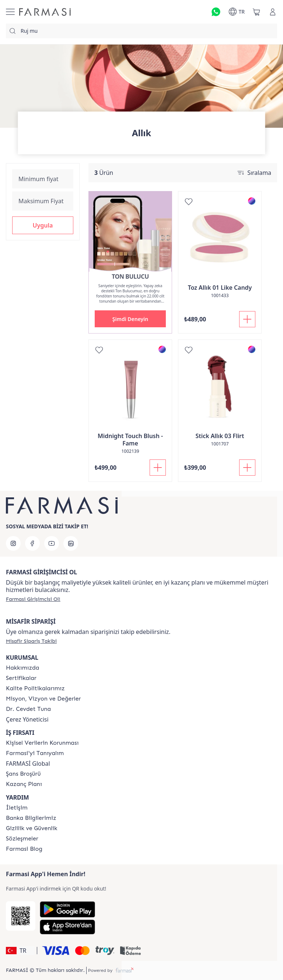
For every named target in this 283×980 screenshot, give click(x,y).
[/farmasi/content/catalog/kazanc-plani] (24, 784)
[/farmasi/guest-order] (31, 641)
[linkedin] (71, 543)
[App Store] (67, 927)
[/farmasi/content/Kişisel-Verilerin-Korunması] (42, 743)
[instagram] (13, 543)
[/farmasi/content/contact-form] (17, 808)
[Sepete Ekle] (247, 319)
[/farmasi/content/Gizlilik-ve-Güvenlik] (32, 828)
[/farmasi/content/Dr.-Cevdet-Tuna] (28, 709)
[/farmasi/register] (33, 599)
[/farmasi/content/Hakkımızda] (22, 668)
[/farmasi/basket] (256, 12)
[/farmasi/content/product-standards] (21, 678)
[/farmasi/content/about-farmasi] (35, 753)
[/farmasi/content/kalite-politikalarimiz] (35, 688)
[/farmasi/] (45, 12)
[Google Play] (67, 909)
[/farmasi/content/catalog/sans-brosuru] (23, 774)
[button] (43, 225)
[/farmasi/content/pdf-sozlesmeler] (22, 839)
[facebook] (32, 543)
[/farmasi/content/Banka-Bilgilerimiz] (31, 818)
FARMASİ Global (28, 764)
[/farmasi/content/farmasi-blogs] (24, 849)
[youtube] (52, 543)
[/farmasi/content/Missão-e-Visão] (43, 699)
